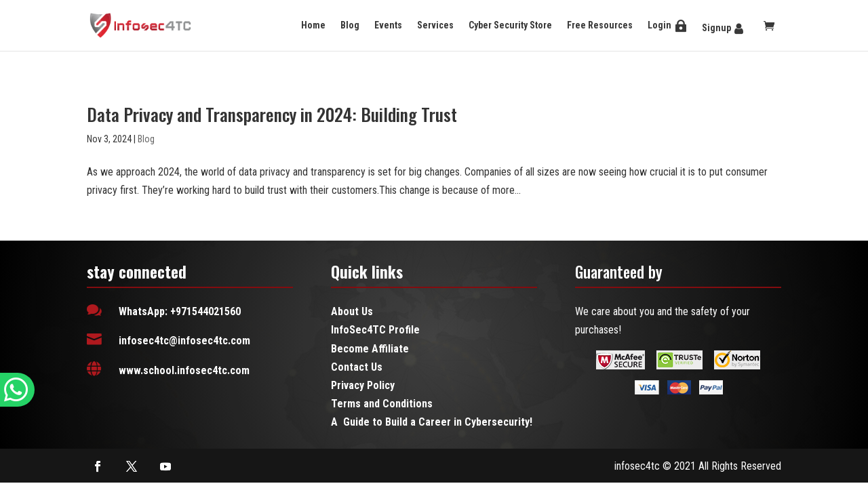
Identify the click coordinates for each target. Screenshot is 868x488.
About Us (352, 311)
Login (659, 25)
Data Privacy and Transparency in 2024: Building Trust (272, 114)
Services (435, 25)
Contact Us (357, 367)
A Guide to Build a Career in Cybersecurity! (432, 422)
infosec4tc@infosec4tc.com (184, 341)
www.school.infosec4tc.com (184, 370)
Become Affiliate (370, 349)
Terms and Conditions (382, 404)
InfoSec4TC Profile (375, 330)
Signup (716, 28)
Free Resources (600, 25)
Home (313, 25)
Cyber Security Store (510, 25)
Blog (350, 25)
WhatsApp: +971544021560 (180, 311)
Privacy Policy (363, 385)
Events (388, 25)
